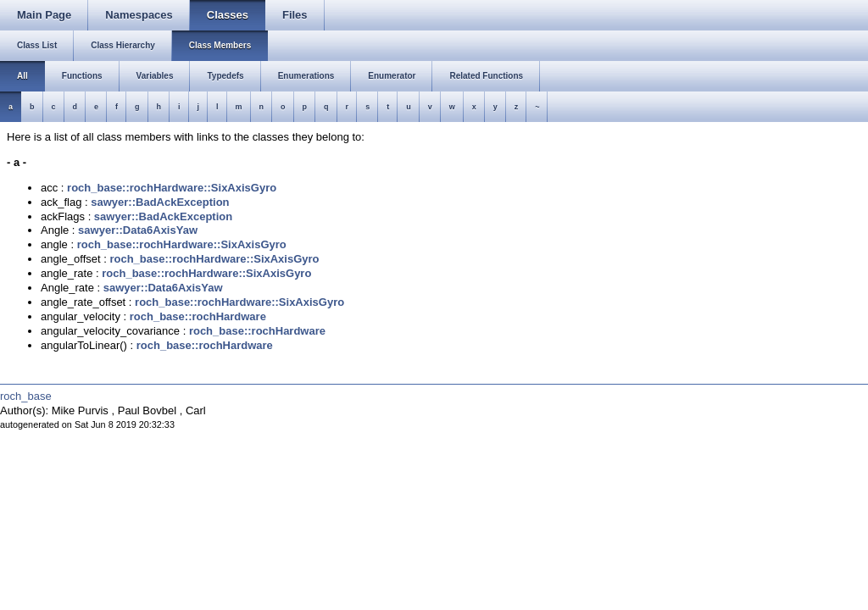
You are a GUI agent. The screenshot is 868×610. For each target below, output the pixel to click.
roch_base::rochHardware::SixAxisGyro (172, 188)
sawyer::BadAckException (160, 202)
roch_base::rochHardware (198, 316)
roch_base (26, 396)
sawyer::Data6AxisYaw (138, 230)
